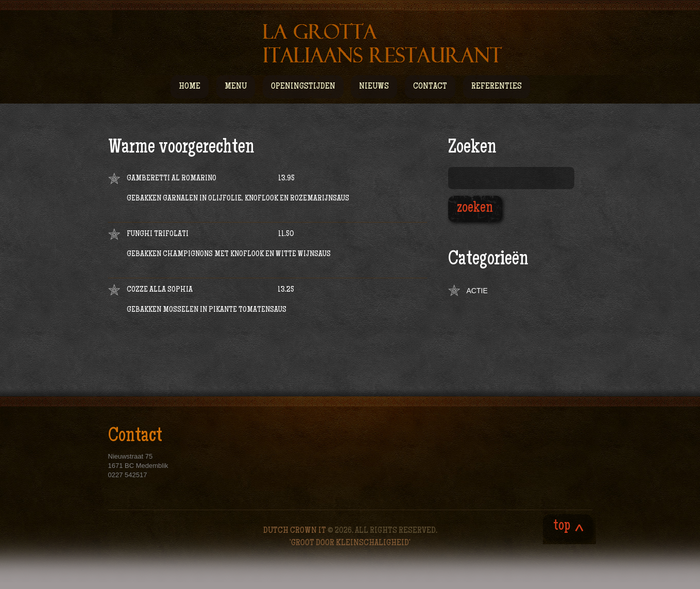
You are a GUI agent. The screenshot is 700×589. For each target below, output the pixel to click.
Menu (236, 90)
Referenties (497, 87)
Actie (477, 291)
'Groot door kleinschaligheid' (350, 543)
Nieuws (374, 87)
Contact (430, 87)
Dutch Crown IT (295, 531)
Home (190, 87)
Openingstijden (303, 87)
